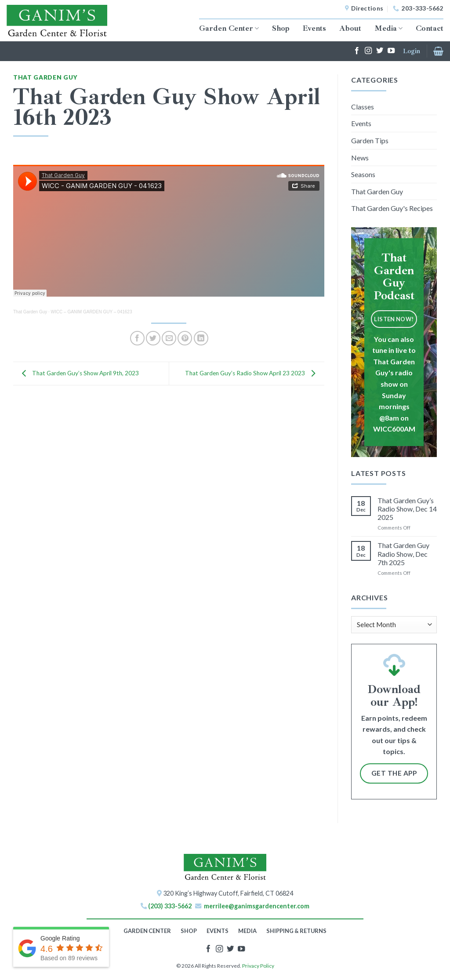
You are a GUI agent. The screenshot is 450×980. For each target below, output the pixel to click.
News (360, 158)
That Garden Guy (45, 77)
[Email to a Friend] (169, 338)
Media (388, 28)
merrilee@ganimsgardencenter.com (257, 906)
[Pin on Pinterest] (185, 338)
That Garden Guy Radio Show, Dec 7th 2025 (403, 554)
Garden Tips (370, 140)
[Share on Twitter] (153, 338)
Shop (281, 28)
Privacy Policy (258, 966)
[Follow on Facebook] (357, 51)
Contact (430, 28)
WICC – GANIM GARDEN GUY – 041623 (92, 312)
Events (314, 28)
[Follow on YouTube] (391, 51)
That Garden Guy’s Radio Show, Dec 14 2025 (407, 509)
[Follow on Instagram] (368, 51)
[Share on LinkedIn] (201, 338)
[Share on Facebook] (137, 338)
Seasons (363, 174)
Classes (363, 107)
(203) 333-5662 (170, 906)
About (350, 28)
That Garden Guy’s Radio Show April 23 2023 (252, 373)
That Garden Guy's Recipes (392, 208)
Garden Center (229, 28)
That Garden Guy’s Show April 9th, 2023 (78, 373)
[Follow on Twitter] (380, 51)
